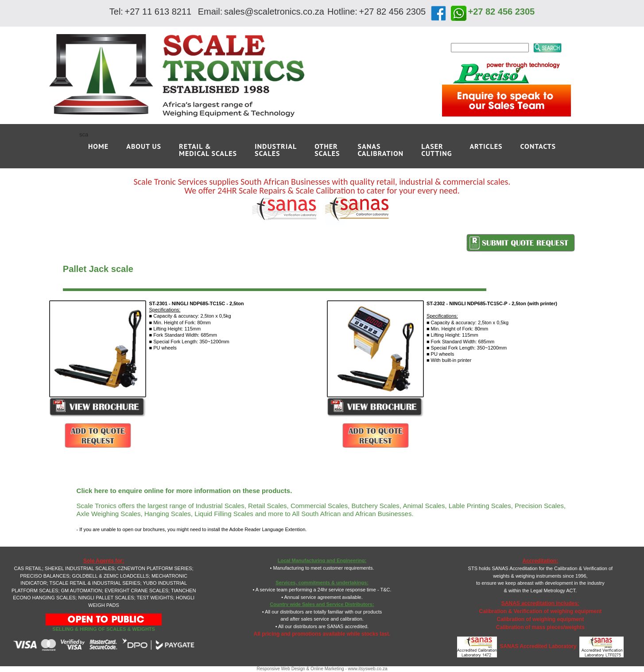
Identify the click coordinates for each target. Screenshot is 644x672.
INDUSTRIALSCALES (276, 150)
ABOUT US (144, 146)
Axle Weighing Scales (109, 514)
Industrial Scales (220, 506)
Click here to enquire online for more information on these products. (184, 491)
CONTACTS (538, 146)
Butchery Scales (375, 506)
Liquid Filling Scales (224, 514)
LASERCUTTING (436, 150)
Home (98, 146)
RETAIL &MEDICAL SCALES (208, 150)
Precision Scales (539, 506)
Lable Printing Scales (480, 506)
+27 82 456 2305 (502, 12)
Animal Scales (424, 506)
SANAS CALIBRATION (381, 150)
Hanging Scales (168, 514)
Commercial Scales (319, 506)
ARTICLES (486, 146)
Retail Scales (268, 506)
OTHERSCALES (327, 150)
